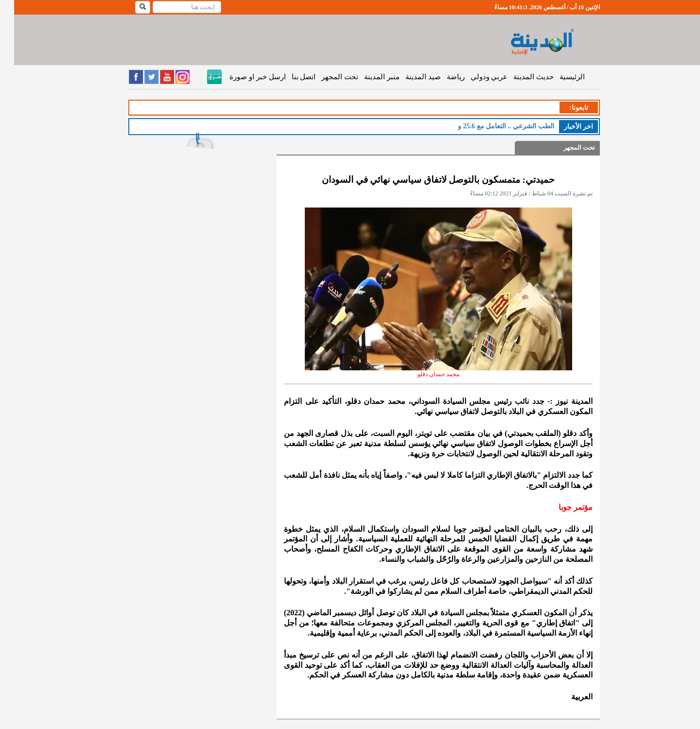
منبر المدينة (368, 77)
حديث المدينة (519, 77)
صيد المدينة (409, 77)
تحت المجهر (326, 77)
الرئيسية (558, 77)
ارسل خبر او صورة (243, 77)
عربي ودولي (475, 77)
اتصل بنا (290, 77)
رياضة (442, 77)
